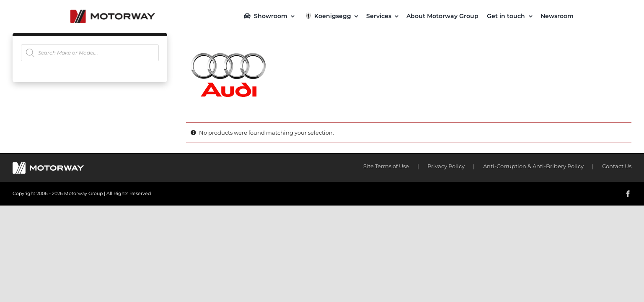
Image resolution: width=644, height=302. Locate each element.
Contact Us (617, 166)
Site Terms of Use (386, 166)
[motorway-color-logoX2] (113, 13)
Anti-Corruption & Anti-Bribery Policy (533, 166)
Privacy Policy (446, 166)
